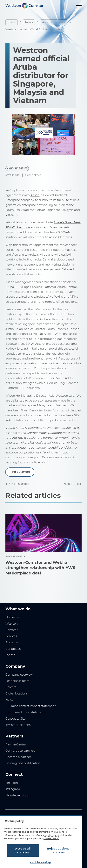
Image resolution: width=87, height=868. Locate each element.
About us (12, 642)
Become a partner (18, 757)
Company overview (19, 675)
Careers (11, 687)
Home (12, 22)
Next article (72, 484)
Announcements (54, 22)
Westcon (12, 624)
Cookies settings (41, 863)
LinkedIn (12, 783)
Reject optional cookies (59, 850)
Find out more (20, 472)
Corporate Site (15, 719)
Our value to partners (20, 751)
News (29, 22)
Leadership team (17, 681)
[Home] (24, 6)
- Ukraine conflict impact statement (31, 706)
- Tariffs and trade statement (26, 712)
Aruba (35, 195)
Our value (12, 617)
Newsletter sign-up (19, 795)
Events (10, 655)
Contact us (13, 649)
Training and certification (23, 763)
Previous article (18, 484)
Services (11, 636)
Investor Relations (18, 725)
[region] (41, 842)
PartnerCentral (16, 744)
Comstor (12, 630)
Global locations (17, 694)
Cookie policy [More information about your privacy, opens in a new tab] (51, 838)
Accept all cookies (23, 850)
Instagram (13, 789)
